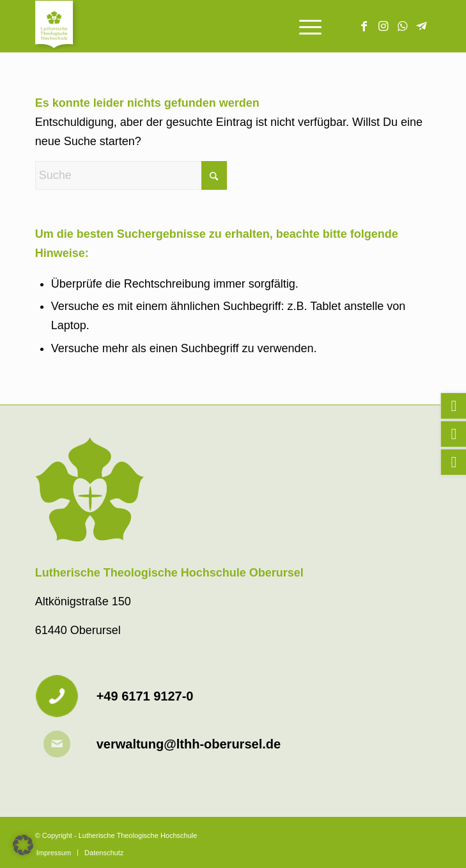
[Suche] (131, 175)
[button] (23, 845)
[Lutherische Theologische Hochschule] (194, 26)
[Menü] (304, 26)
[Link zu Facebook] (364, 26)
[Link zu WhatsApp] (402, 26)
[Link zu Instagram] (383, 26)
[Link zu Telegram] (421, 26)
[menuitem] (304, 26)
